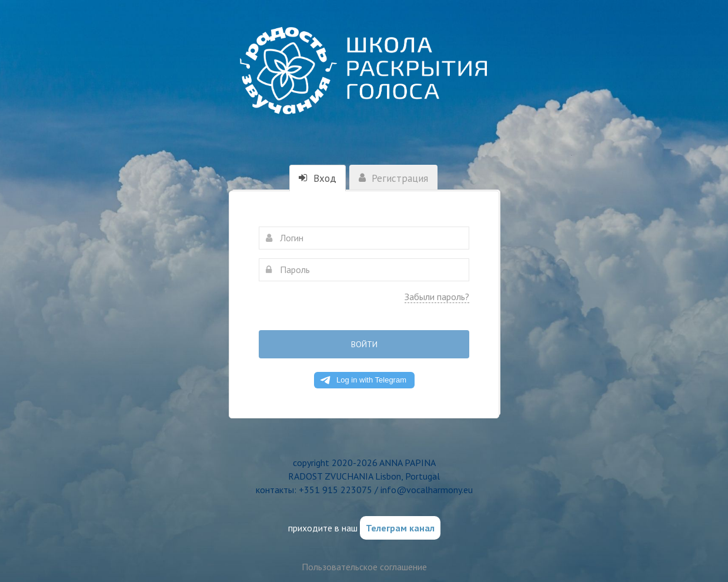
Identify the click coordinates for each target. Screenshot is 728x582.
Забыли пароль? (437, 297)
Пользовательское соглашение (364, 567)
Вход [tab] (318, 178)
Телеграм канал (400, 528)
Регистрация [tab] (393, 178)
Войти (364, 344)
